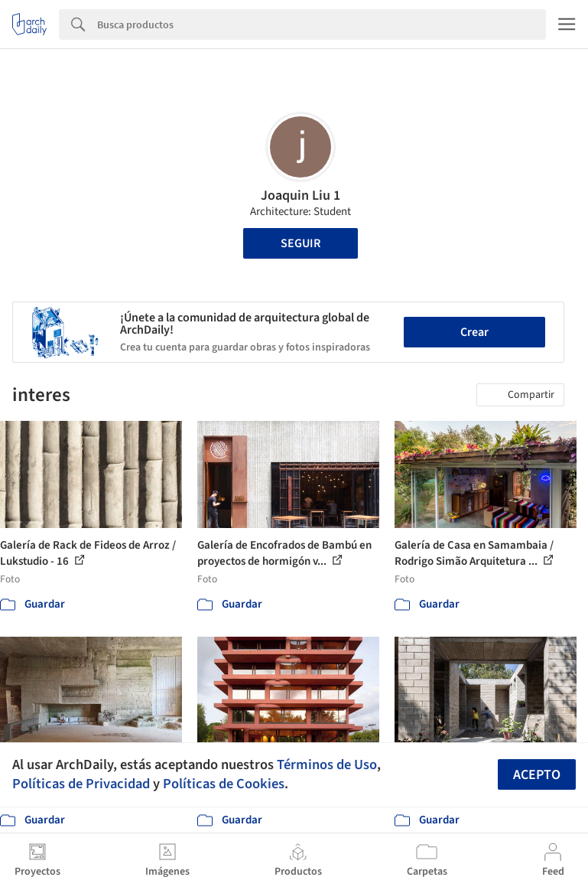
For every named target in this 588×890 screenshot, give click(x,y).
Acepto (537, 775)
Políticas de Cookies (224, 784)
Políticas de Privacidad (81, 784)
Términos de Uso (327, 764)
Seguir (300, 243)
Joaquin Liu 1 (300, 196)
